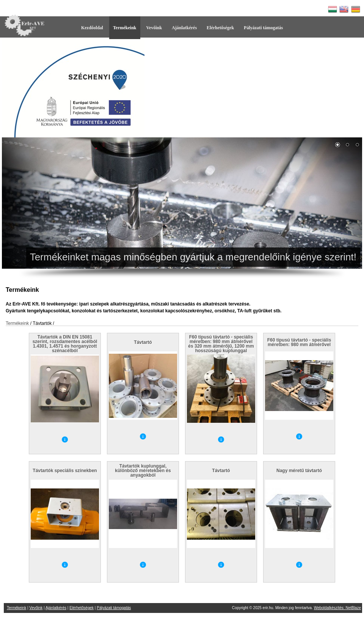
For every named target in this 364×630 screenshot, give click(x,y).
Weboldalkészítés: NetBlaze (337, 608)
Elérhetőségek (220, 28)
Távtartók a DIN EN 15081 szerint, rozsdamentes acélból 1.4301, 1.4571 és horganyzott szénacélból (65, 344)
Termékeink (125, 28)
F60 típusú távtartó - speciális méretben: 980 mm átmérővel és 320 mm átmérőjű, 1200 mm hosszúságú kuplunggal (221, 344)
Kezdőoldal (92, 28)
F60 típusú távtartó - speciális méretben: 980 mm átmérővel (299, 342)
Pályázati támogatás (263, 28)
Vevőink (154, 28)
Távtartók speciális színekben (65, 471)
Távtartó (143, 342)
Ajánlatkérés (184, 28)
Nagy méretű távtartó (299, 471)
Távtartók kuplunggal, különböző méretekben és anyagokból (143, 471)
